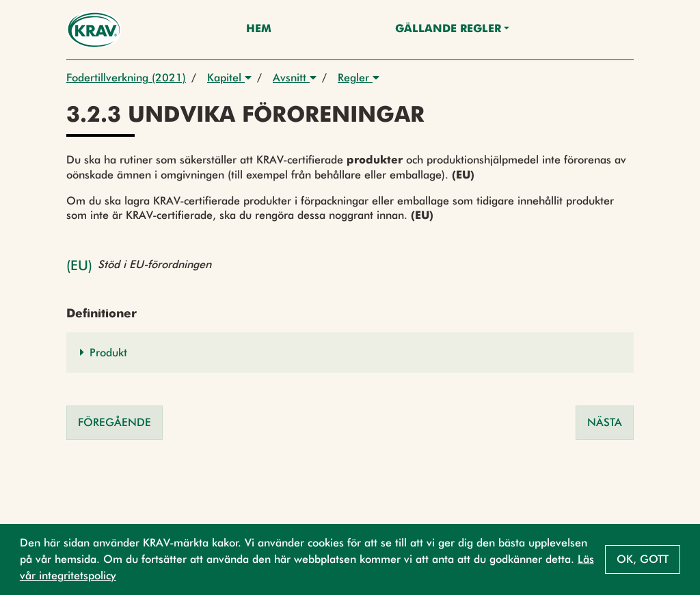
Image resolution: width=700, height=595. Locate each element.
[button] (350, 353)
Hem (259, 29)
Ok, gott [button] (643, 559)
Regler (359, 78)
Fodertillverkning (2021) (126, 78)
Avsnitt (295, 78)
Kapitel (229, 78)
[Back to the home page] (94, 30)
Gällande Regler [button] (448, 29)
